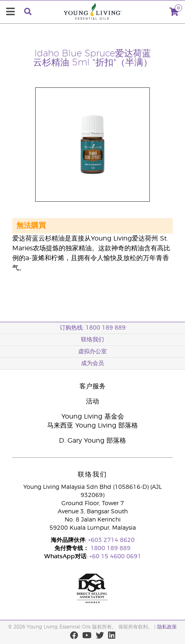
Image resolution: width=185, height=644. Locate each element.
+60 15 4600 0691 (115, 557)
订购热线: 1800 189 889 (93, 328)
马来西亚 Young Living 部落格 (92, 426)
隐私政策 (167, 627)
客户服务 (92, 386)
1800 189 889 (110, 548)
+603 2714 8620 (111, 540)
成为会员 (92, 363)
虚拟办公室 (92, 352)
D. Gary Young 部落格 (92, 441)
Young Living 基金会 (93, 417)
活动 (92, 401)
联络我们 (92, 340)
